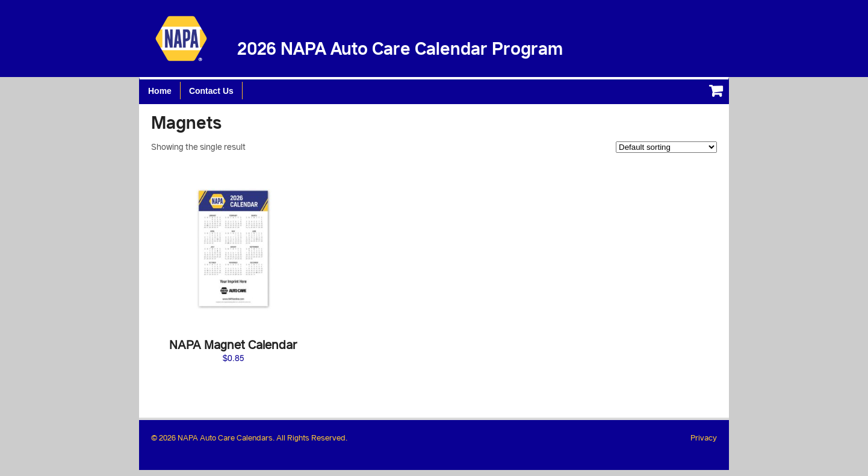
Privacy (704, 437)
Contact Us (211, 91)
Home (160, 91)
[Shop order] (666, 147)
